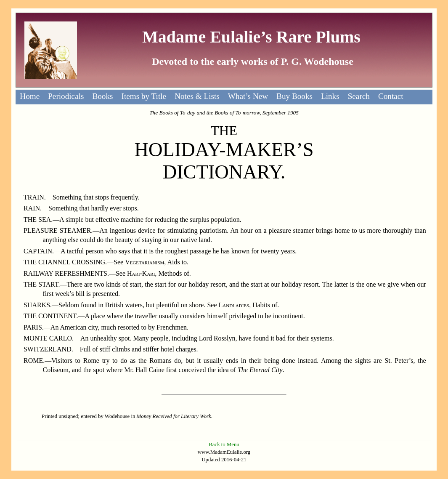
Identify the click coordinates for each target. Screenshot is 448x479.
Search (359, 96)
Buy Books (294, 96)
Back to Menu (224, 444)
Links (330, 96)
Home (30, 96)
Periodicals (66, 96)
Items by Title (144, 96)
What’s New (248, 96)
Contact (391, 96)
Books (102, 96)
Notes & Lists (197, 96)
